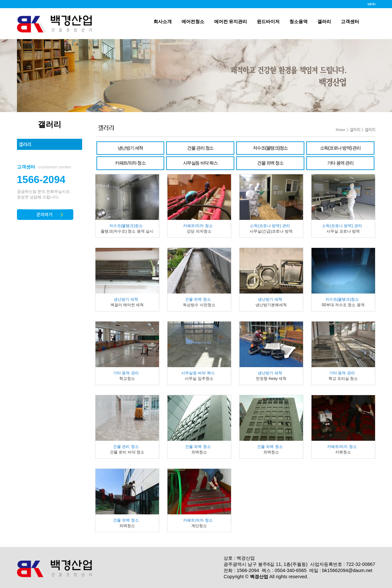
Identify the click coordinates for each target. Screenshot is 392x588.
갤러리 (324, 22)
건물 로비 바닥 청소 (127, 452)
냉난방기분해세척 (271, 305)
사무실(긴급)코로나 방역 (271, 231)
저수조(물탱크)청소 (270, 148)
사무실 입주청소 (199, 379)
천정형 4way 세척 (271, 379)
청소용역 (298, 22)
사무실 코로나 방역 (343, 231)
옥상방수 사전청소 (199, 305)
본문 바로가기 (0, 0)
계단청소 (199, 526)
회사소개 (163, 22)
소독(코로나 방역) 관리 (340, 148)
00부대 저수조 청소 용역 (343, 305)
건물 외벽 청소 (270, 163)
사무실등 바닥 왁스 (200, 163)
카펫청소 (343, 452)
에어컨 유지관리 (231, 22)
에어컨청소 (193, 22)
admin (371, 4)
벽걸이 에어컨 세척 (127, 305)
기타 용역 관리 (340, 163)
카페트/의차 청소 (130, 163)
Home (340, 130)
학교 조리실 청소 (343, 379)
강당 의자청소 (199, 231)
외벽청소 (199, 452)
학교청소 (127, 379)
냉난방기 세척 (130, 148)
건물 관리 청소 (200, 148)
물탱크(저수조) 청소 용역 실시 (127, 231)
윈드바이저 (268, 22)
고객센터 (350, 22)
